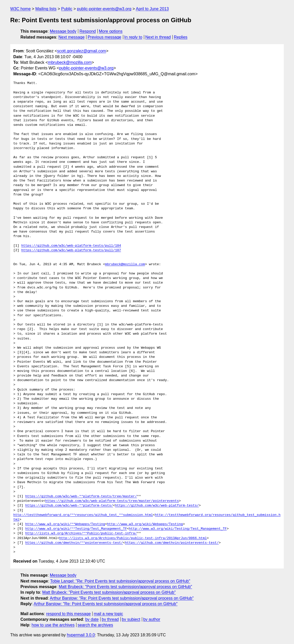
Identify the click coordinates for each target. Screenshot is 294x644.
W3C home (20, 9)
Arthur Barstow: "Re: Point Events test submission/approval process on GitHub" (122, 598)
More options (111, 31)
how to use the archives (53, 625)
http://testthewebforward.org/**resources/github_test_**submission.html (83, 515)
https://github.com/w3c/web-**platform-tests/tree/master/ (81, 496)
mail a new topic (109, 614)
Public (67, 9)
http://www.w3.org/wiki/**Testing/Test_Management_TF (76, 529)
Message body (63, 31)
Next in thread (158, 37)
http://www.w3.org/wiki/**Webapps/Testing (65, 524)
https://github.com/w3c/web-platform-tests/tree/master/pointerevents (112, 501)
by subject (131, 619)
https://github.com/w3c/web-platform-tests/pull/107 (71, 250)
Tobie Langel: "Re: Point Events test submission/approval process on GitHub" (120, 581)
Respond (88, 31)
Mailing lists (46, 9)
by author (152, 619)
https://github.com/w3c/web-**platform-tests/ (69, 506)
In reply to (133, 37)
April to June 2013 (152, 9)
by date (92, 619)
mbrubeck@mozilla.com (70, 62)
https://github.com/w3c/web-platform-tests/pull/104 (71, 246)
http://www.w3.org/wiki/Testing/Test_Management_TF (178, 529)
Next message (72, 37)
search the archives (95, 625)
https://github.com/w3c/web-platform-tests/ (157, 506)
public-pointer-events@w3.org (104, 9)
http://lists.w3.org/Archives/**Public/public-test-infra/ (81, 533)
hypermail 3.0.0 (81, 635)
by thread (110, 619)
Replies (181, 37)
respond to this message (68, 614)
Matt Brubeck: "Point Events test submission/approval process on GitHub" (125, 587)
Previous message (105, 37)
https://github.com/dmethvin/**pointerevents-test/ (74, 543)
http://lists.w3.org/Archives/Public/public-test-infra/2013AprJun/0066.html (133, 538)
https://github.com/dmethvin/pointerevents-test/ (172, 543)
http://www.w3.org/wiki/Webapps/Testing (145, 524)
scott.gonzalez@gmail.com (81, 51)
